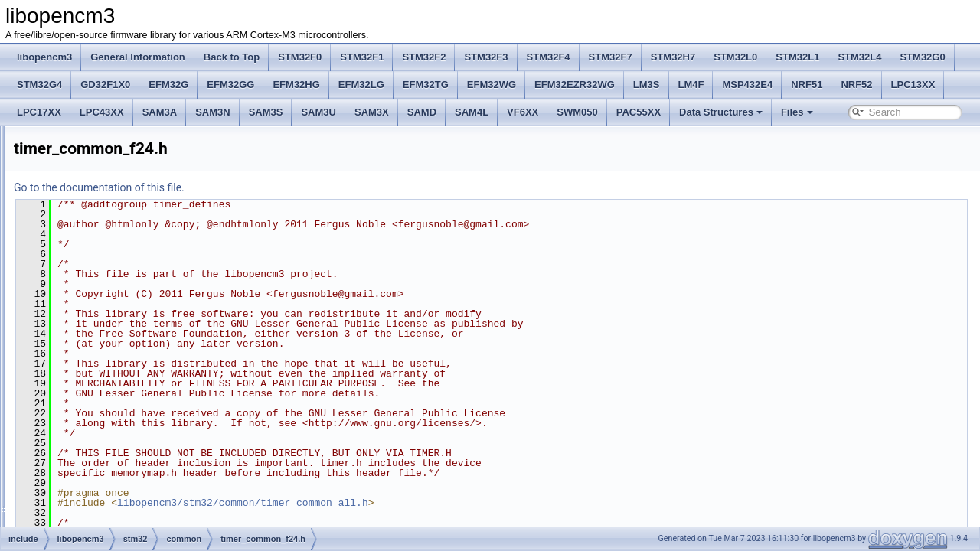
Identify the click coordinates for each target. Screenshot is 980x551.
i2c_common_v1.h (137, 165)
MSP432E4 (747, 85)
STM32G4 (39, 85)
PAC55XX (639, 112)
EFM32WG (492, 85)
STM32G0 (922, 57)
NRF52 (856, 85)
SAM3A (160, 112)
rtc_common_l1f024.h (144, 233)
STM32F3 (486, 57)
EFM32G (168, 85)
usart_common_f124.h (145, 367)
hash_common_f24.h (142, 148)
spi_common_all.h (137, 249)
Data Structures (721, 112)
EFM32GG (230, 85)
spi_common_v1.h (137, 266)
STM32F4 (549, 57)
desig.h (102, 468)
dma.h (100, 485)
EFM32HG (296, 85)
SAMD (422, 112)
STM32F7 (611, 57)
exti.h (98, 502)
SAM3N (213, 112)
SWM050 (577, 112)
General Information (138, 57)
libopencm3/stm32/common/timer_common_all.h (434, 503)
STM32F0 (300, 57)
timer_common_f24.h (143, 334)
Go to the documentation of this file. (291, 187)
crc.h (97, 418)
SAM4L (472, 112)
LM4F (691, 85)
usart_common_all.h (141, 350)
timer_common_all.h (141, 317)
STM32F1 (362, 57)
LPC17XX (39, 112)
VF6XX (523, 112)
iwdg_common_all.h (140, 182)
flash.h (101, 519)
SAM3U (318, 112)
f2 (91, 401)
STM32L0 (735, 57)
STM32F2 (424, 57)
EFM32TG (426, 85)
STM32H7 (673, 57)
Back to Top (232, 57)
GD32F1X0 (105, 85)
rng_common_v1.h (137, 216)
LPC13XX (913, 85)
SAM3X (372, 112)
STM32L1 (797, 57)
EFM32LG (361, 85)
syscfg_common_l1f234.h (152, 300)
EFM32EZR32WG (575, 85)
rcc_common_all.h (137, 199)
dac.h (98, 452)
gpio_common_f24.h (141, 132)
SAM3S (266, 112)
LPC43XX (102, 112)
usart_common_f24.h (143, 384)
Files (797, 112)
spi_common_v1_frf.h (144, 283)
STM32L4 (859, 57)
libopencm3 (44, 57)
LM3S (647, 85)
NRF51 (807, 85)
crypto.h (104, 435)
